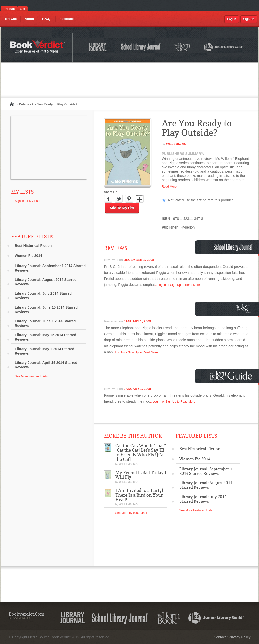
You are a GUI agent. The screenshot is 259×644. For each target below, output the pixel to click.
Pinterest (129, 199)
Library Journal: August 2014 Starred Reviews (46, 282)
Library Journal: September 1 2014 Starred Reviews (50, 268)
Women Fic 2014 (29, 256)
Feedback (67, 19)
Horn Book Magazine (245, 308)
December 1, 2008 (139, 260)
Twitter (119, 199)
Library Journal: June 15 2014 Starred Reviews (46, 310)
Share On (111, 192)
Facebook (108, 199)
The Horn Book (183, 47)
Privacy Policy (240, 637)
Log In (232, 19)
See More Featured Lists (31, 376)
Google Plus (140, 199)
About (29, 19)
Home (12, 104)
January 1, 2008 (137, 389)
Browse (11, 19)
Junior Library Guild (224, 48)
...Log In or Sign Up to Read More (177, 285)
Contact (220, 637)
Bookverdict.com (38, 48)
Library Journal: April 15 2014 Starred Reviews (46, 365)
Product (9, 9)
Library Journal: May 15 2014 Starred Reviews (46, 337)
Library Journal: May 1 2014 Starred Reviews (45, 351)
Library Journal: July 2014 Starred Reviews (43, 296)
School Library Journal (141, 48)
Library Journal (99, 48)
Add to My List (122, 208)
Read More (169, 187)
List (22, 9)
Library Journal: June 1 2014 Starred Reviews (45, 323)
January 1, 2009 (137, 321)
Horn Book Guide (232, 376)
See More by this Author (131, 513)
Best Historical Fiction (33, 246)
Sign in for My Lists (28, 201)
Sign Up (249, 19)
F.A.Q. (47, 19)
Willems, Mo (176, 144)
